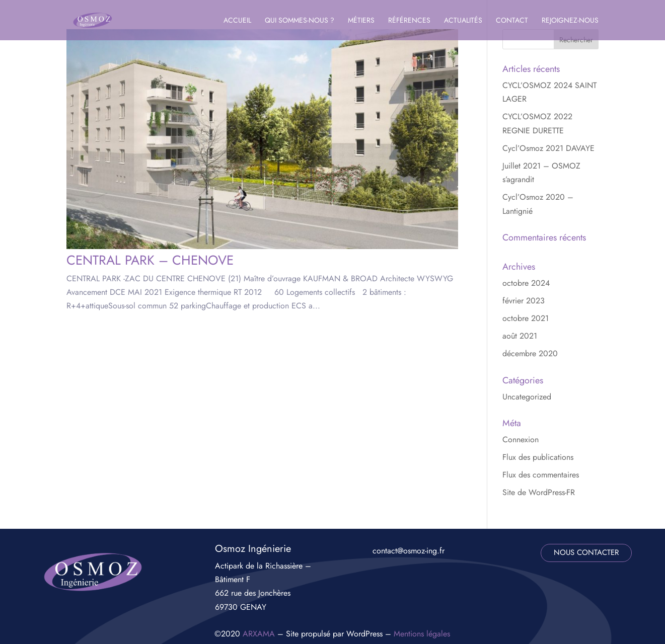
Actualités (463, 21)
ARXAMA (259, 634)
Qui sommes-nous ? (300, 21)
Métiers (361, 21)
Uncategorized (527, 397)
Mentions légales (422, 634)
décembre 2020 (530, 353)
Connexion (521, 439)
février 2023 (524, 301)
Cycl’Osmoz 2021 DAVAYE (548, 148)
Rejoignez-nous (570, 21)
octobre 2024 (526, 283)
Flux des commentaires (541, 475)
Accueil (237, 21)
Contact (512, 21)
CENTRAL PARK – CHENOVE (150, 260)
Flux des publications (538, 457)
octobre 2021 (526, 318)
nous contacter (586, 552)
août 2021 (520, 336)
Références (409, 21)
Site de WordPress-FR (539, 492)
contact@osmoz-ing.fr (409, 551)
